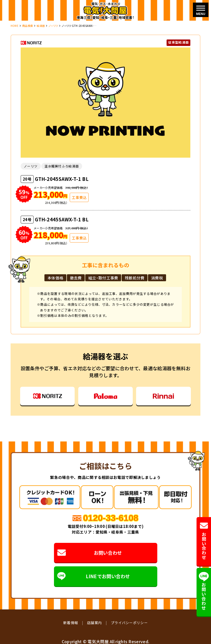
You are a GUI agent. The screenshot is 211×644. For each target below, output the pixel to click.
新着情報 (71, 623)
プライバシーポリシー (129, 623)
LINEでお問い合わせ (94, 576)
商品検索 (28, 26)
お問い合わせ (89, 553)
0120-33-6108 (111, 518)
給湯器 (41, 26)
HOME (14, 26)
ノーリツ (53, 26)
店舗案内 (94, 623)
